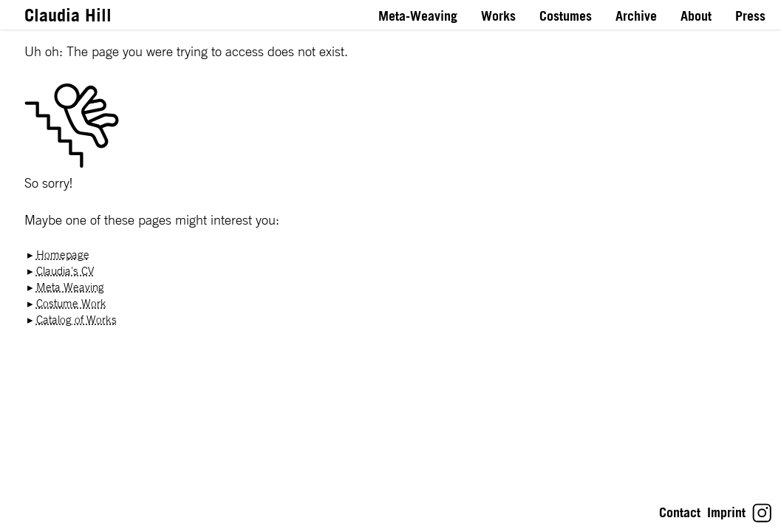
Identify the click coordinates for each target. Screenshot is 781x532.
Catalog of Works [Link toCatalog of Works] (76, 320)
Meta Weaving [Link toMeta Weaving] (70, 287)
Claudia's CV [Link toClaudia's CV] (65, 271)
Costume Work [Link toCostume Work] (71, 303)
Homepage (63, 255)
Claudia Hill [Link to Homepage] (68, 15)
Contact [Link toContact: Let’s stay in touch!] (680, 512)
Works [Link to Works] (498, 16)
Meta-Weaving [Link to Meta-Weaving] (418, 16)
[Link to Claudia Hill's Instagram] (762, 518)
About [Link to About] (696, 16)
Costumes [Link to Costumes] (566, 16)
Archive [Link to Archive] (636, 16)
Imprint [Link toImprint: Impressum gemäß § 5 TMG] (726, 512)
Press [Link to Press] (750, 16)
